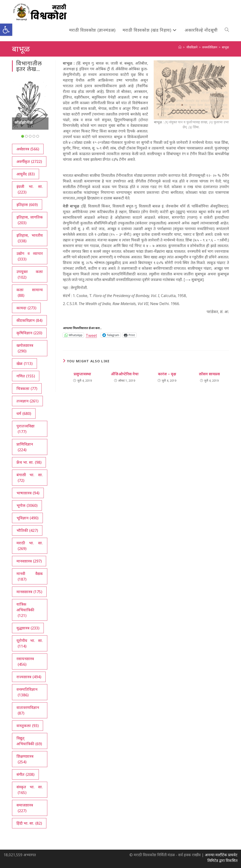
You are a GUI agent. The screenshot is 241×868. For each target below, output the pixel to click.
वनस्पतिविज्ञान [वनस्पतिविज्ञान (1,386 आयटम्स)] (27, 692)
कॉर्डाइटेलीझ (24, 122)
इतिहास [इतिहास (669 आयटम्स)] (27, 205)
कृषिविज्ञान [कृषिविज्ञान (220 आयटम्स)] (29, 333)
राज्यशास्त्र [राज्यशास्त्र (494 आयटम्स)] (29, 677)
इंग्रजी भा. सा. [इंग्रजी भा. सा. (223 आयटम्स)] (30, 189)
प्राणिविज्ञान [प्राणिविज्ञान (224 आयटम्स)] (25, 447)
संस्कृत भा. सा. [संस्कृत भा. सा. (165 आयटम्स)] (30, 790)
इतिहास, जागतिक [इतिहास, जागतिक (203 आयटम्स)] (30, 220)
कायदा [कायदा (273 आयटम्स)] (26, 308)
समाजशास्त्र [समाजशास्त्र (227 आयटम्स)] (25, 808)
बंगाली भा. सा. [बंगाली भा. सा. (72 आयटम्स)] (30, 478)
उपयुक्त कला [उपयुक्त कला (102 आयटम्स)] (30, 275)
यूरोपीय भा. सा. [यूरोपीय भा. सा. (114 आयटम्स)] (30, 643)
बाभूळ (225, 47)
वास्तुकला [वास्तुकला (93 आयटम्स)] (28, 726)
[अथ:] (180, 47)
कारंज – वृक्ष (167, 374)
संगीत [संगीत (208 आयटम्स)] (25, 774)
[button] (6, 30)
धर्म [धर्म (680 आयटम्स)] (24, 413)
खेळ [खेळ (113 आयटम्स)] (24, 364)
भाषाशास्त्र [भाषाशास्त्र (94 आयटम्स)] (28, 493)
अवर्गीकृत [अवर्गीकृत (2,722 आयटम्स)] (29, 161)
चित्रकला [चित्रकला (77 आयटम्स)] (27, 389)
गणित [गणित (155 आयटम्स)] (26, 376)
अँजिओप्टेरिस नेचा (125, 374)
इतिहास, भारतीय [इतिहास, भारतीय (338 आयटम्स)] (30, 238)
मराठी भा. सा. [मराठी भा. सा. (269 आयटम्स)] (30, 546)
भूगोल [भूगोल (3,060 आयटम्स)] (27, 505)
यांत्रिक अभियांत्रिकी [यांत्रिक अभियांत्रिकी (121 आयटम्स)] (25, 610)
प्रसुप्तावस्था (82, 374)
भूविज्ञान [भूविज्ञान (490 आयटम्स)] (27, 518)
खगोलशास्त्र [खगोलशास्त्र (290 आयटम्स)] (25, 348)
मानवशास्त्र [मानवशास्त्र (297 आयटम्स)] (29, 561)
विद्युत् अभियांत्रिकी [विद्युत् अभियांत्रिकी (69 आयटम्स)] (29, 741)
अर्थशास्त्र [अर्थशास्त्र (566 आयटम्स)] (28, 149)
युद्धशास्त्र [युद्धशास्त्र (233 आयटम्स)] (28, 628)
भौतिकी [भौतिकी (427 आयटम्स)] (27, 530)
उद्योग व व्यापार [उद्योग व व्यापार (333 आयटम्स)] (30, 256)
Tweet (91, 335)
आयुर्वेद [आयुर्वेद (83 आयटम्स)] (26, 174)
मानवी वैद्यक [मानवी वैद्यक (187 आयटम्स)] (30, 577)
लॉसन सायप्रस (209, 374)
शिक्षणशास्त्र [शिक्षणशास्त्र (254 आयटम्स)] (25, 759)
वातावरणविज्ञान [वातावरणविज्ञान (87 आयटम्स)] (28, 710)
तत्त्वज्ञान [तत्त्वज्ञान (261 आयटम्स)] (27, 401)
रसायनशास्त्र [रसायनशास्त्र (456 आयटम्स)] (25, 662)
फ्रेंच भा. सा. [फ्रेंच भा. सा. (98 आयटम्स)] (29, 462)
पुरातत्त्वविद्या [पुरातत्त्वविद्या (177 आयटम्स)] (26, 429)
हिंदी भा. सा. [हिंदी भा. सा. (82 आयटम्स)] (29, 823)
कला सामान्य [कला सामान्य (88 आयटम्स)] (30, 293)
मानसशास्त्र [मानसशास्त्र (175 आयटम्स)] (29, 592)
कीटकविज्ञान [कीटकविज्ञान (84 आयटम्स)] (29, 320)
